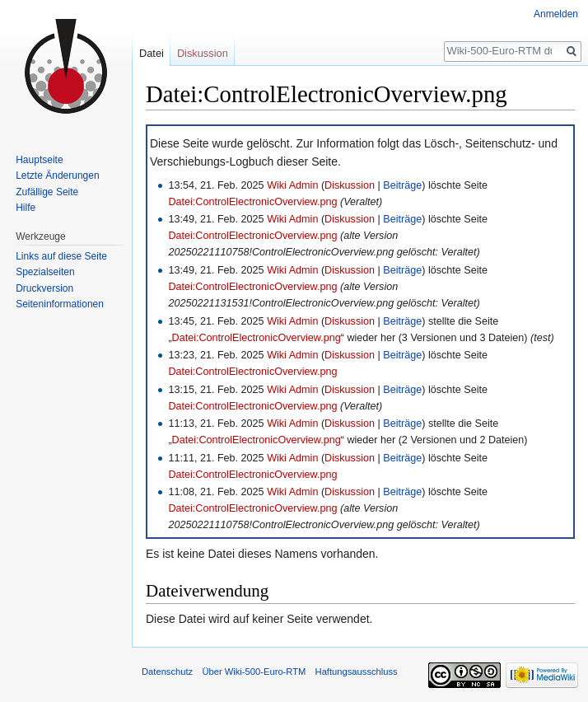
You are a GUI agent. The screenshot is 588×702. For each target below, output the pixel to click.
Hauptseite (39, 160)
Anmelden (556, 14)
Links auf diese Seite (61, 256)
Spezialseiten (45, 272)
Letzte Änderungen (57, 175)
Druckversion (44, 288)
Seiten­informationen (60, 304)
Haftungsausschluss (357, 672)
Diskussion (350, 185)
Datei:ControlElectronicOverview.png (252, 202)
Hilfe (26, 208)
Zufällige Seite (47, 192)
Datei (152, 53)
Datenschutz (167, 672)
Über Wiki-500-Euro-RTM (254, 672)
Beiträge (402, 185)
